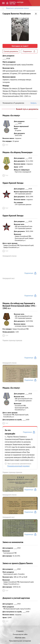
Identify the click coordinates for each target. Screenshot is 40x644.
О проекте (20, 631)
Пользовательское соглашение (20, 641)
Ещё (5, 145)
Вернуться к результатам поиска (17, 8)
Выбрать (34, 103)
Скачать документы (11, 51)
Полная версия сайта (20, 634)
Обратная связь (20, 638)
